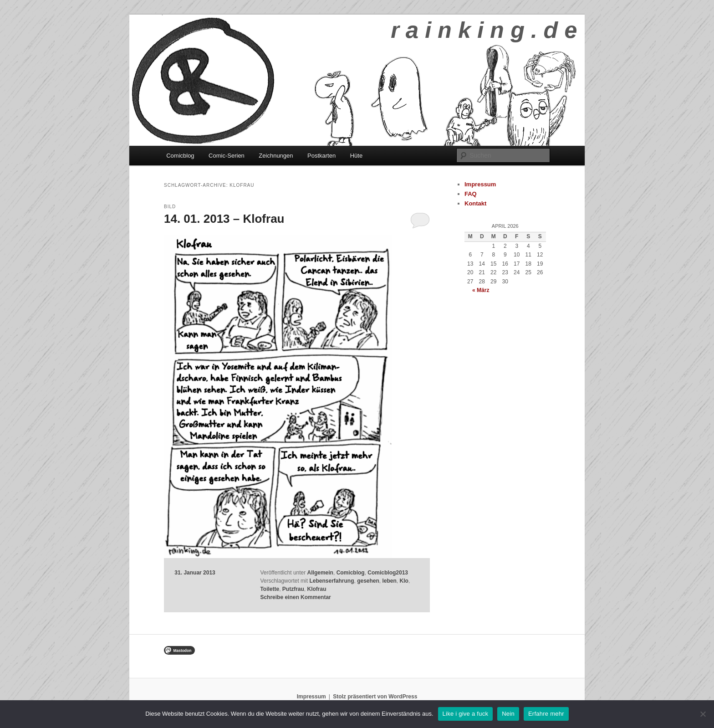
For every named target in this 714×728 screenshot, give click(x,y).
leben (390, 581)
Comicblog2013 (388, 573)
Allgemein (320, 573)
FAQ (471, 194)
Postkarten (321, 156)
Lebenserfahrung (331, 581)
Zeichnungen (276, 156)
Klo (404, 581)
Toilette (270, 589)
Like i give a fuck (466, 714)
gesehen (368, 581)
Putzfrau (293, 589)
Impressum (480, 184)
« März (481, 290)
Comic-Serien (227, 156)
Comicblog (180, 156)
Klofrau (317, 589)
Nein (508, 714)
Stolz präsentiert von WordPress (375, 697)
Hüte (356, 156)
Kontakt (475, 203)
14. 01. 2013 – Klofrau (224, 219)
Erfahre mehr (546, 714)
